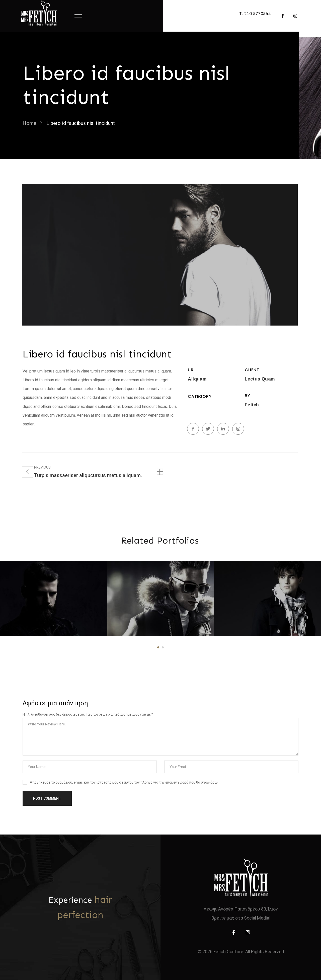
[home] (241, 878)
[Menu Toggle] (78, 16)
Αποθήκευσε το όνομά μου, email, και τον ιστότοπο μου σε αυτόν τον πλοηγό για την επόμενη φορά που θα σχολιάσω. (124, 782)
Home (29, 123)
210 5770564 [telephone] (257, 14)
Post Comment (47, 798)
